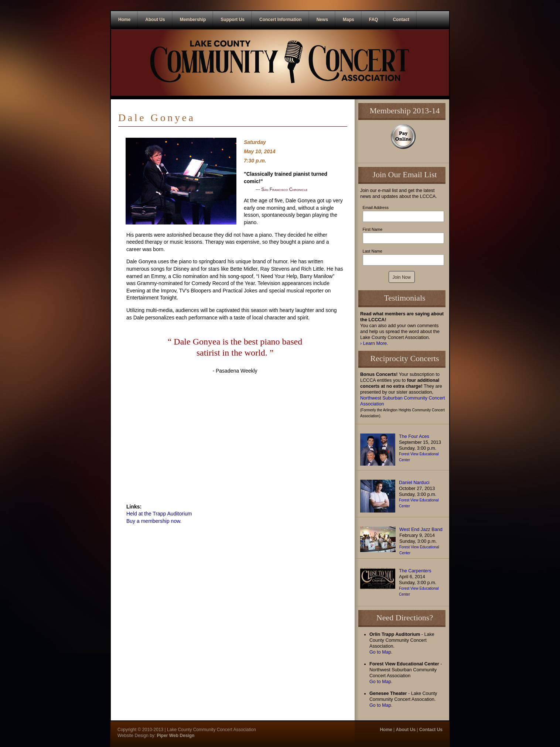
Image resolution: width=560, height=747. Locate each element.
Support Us (233, 20)
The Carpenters (415, 571)
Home (124, 20)
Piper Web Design (175, 736)
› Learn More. (374, 343)
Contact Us (431, 730)
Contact (401, 20)
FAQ (374, 20)
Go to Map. (381, 682)
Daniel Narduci (414, 483)
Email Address (376, 208)
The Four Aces (414, 436)
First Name (373, 229)
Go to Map (380, 652)
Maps (349, 20)
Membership (193, 20)
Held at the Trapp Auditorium (159, 514)
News (322, 20)
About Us (155, 20)
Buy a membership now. (154, 521)
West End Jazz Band (421, 530)
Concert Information (281, 20)
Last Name (373, 251)
